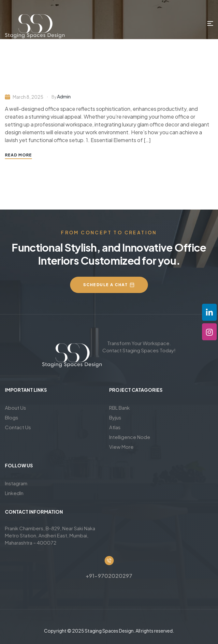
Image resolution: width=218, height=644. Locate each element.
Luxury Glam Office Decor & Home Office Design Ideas (100, 83)
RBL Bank (119, 408)
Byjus (115, 417)
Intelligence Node (130, 437)
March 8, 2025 (28, 97)
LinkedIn (14, 493)
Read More (18, 155)
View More (121, 447)
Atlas (115, 427)
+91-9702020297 (109, 576)
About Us (15, 408)
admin (64, 96)
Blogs (12, 417)
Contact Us (18, 427)
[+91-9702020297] (109, 561)
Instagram (16, 483)
